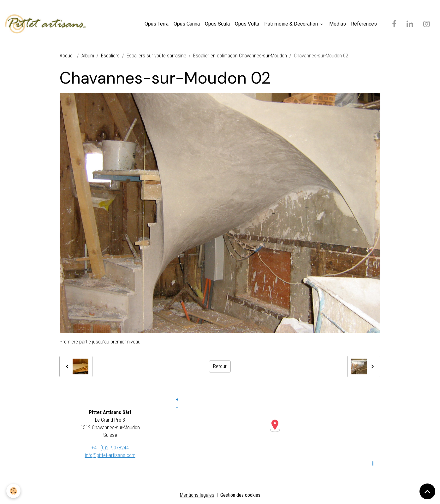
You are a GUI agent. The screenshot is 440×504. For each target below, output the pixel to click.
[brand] (47, 24)
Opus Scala (217, 24)
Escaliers (110, 56)
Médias (338, 24)
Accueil (67, 56)
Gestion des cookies (240, 495)
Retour (220, 366)
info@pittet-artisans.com (110, 455)
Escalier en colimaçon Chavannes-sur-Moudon (240, 56)
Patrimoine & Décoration (292, 24)
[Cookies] (13, 491)
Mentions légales (197, 495)
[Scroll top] (427, 491)
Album (88, 56)
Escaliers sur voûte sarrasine (156, 56)
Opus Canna (187, 24)
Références (364, 24)
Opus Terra (157, 24)
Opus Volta (247, 24)
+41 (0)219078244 (110, 448)
